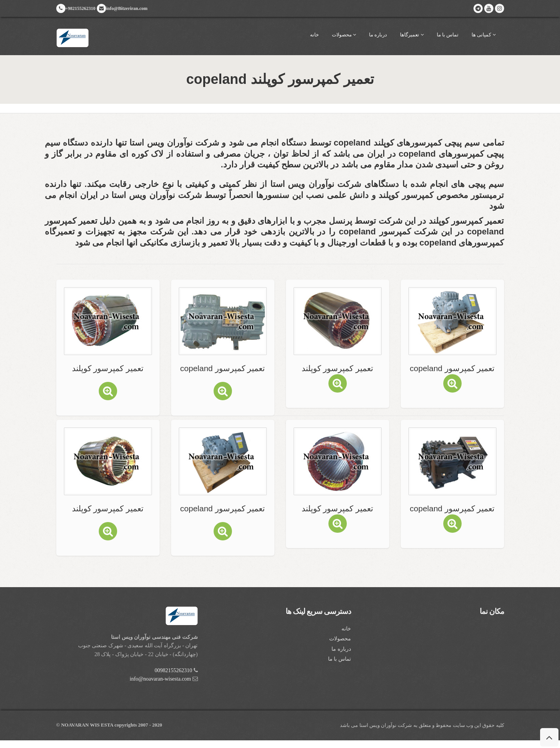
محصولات (344, 35)
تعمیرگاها (412, 35)
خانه (314, 35)
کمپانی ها (484, 35)
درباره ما (378, 35)
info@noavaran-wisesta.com (160, 679)
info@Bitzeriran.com (122, 8)
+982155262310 (76, 8)
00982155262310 (173, 670)
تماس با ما (448, 35)
